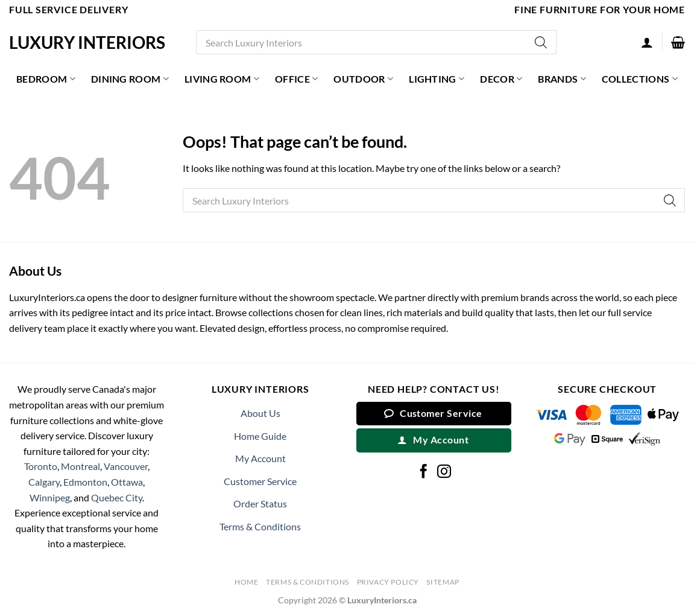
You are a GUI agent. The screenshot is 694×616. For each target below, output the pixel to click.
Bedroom (46, 79)
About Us (260, 413)
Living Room (222, 79)
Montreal (80, 466)
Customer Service (260, 481)
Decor (501, 79)
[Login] (647, 42)
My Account (260, 458)
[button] (678, 42)
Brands (562, 79)
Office (296, 79)
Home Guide (260, 436)
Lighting (437, 79)
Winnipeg (50, 497)
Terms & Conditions (260, 526)
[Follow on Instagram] (444, 472)
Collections (640, 79)
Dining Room (130, 79)
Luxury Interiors (87, 42)
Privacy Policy (388, 582)
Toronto (41, 466)
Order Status (260, 503)
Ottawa (127, 482)
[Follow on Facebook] (424, 472)
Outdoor (363, 79)
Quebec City (117, 497)
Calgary (44, 482)
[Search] (541, 42)
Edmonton (85, 482)
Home (246, 582)
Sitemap (443, 582)
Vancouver (126, 466)
